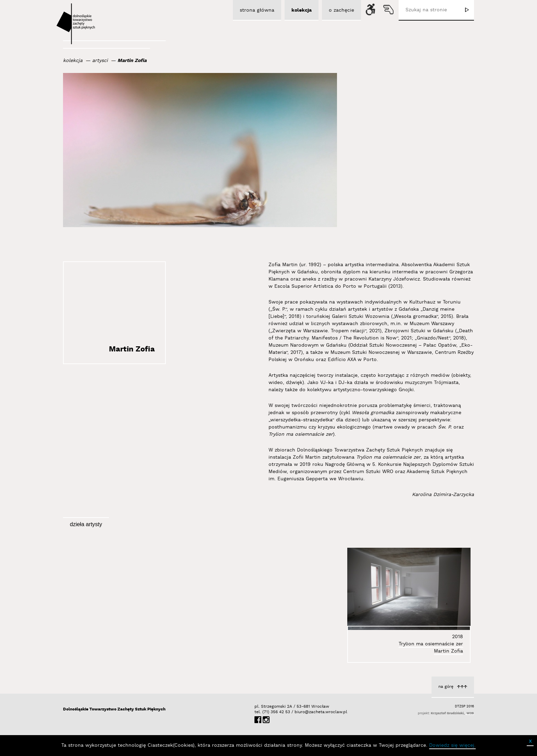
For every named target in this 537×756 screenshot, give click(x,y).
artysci (100, 61)
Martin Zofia (132, 61)
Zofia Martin (283, 265)
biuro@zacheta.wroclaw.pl (298, 712)
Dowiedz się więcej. (452, 745)
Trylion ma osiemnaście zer (431, 644)
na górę (446, 687)
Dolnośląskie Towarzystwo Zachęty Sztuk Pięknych (114, 709)
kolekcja (73, 61)
